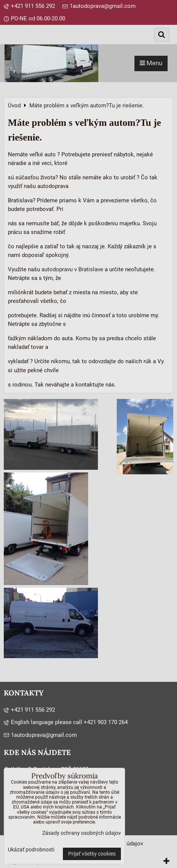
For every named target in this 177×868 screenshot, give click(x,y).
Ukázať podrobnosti (31, 850)
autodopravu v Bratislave (72, 269)
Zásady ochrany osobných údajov (82, 833)
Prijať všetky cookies (92, 854)
